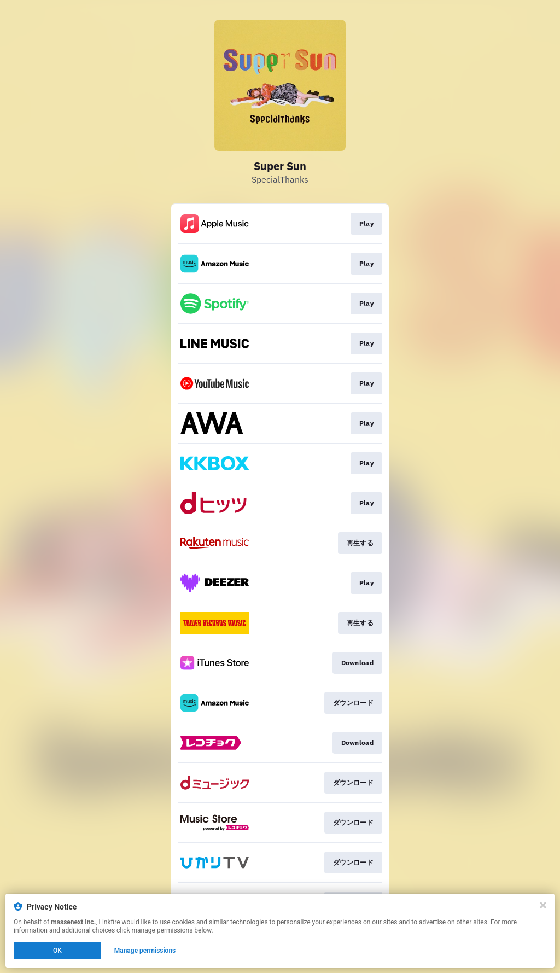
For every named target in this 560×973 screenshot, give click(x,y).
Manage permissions (145, 951)
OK (57, 951)
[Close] (543, 905)
